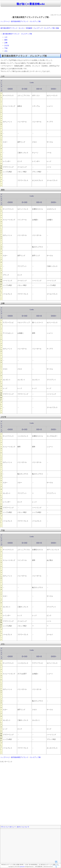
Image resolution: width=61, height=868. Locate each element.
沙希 (6, 43)
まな (6, 51)
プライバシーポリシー (8, 827)
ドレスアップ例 (35, 21)
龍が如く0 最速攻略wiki (31, 4)
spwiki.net (22, 867)
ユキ (6, 37)
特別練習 (29, 28)
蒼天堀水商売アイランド (20, 21)
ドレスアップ (38, 28)
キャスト (22, 28)
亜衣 (6, 40)
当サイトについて (23, 827)
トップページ (5, 21)
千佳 (6, 48)
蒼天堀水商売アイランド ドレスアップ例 (17, 34)
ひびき (7, 45)
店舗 (57, 28)
